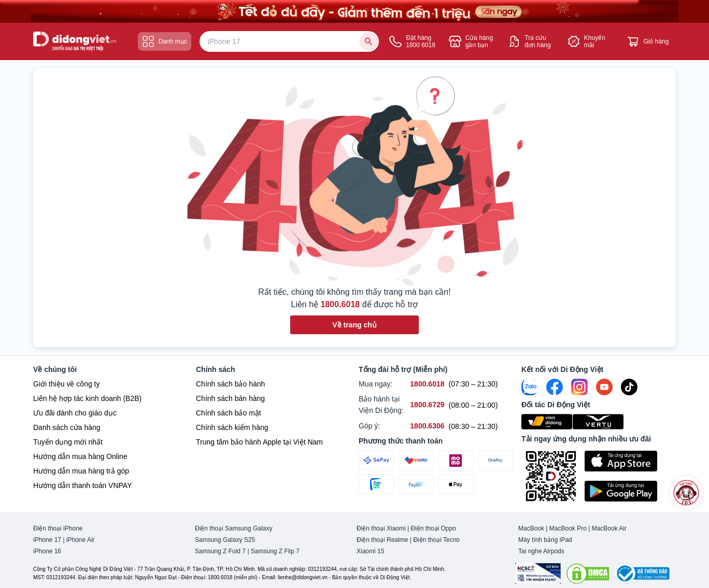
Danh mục (165, 41)
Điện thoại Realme (382, 540)
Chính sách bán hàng (230, 398)
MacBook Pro (568, 528)
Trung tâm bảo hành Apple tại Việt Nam (259, 442)
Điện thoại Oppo (434, 528)
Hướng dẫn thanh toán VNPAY (82, 485)
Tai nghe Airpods (541, 551)
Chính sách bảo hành (230, 384)
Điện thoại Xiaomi (381, 528)
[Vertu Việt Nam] (598, 422)
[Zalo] (530, 387)
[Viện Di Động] (547, 422)
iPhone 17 (47, 540)
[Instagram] (579, 387)
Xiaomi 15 (370, 551)
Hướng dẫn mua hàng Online (80, 456)
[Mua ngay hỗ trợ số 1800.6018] (427, 384)
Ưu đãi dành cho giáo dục (75, 413)
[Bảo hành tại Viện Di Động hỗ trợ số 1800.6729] (427, 405)
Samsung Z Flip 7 (275, 551)
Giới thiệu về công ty (67, 384)
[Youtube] (604, 387)
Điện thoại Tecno (436, 540)
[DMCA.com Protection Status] (588, 573)
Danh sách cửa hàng (67, 427)
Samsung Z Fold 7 (220, 551)
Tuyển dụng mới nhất (68, 442)
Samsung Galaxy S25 (225, 540)
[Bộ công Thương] (642, 573)
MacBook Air (609, 528)
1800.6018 (341, 304)
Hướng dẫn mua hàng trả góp (81, 471)
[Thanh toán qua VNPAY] (416, 460)
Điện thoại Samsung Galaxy (233, 528)
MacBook (531, 528)
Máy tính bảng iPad (545, 540)
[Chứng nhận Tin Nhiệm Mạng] (538, 573)
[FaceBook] (555, 387)
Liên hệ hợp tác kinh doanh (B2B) (87, 398)
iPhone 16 (47, 551)
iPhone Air (81, 540)
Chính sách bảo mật (229, 413)
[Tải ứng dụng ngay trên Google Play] (630, 491)
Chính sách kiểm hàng (232, 427)
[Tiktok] (629, 387)
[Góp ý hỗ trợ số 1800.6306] (427, 426)
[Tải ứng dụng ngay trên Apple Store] (630, 461)
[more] (686, 493)
